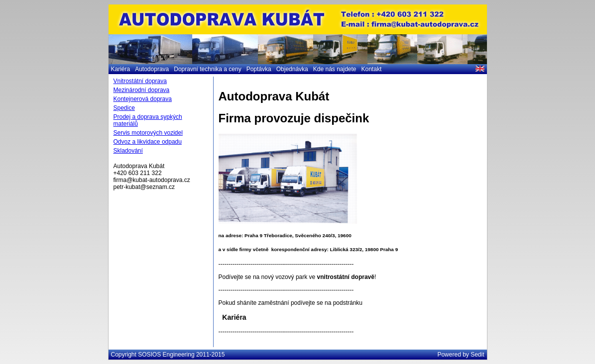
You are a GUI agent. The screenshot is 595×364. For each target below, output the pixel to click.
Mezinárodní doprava (142, 90)
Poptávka (259, 69)
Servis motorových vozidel (148, 133)
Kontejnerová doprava (143, 99)
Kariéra (121, 69)
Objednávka (292, 69)
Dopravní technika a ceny (207, 69)
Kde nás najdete (335, 69)
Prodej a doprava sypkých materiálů (148, 120)
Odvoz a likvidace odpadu (148, 142)
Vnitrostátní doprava (140, 81)
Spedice (124, 108)
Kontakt (372, 69)
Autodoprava (152, 69)
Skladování (128, 151)
